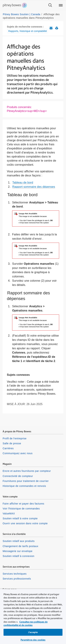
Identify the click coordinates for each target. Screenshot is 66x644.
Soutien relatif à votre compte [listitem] (20, 518)
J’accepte (33, 632)
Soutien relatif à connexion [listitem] (18, 556)
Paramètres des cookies (33, 640)
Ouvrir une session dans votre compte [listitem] (25, 523)
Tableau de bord (23, 182)
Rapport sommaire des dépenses (34, 187)
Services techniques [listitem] (15, 574)
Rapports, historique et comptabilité (28, 31)
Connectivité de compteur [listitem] (18, 476)
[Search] (50, 5)
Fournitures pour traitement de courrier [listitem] (26, 481)
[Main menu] (61, 5)
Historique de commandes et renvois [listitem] (24, 486)
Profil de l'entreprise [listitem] (15, 438)
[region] (33, 616)
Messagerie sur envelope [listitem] (18, 551)
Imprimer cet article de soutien (57, 28)
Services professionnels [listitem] (17, 579)
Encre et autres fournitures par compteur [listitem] (27, 471)
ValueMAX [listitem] (9, 514)
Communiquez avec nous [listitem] (18, 453)
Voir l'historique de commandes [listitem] (21, 509)
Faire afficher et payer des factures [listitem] (23, 504)
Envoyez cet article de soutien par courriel (51, 28)
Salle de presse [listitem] (12, 443)
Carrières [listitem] (8, 448)
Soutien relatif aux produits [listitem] (19, 541)
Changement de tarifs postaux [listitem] (20, 546)
